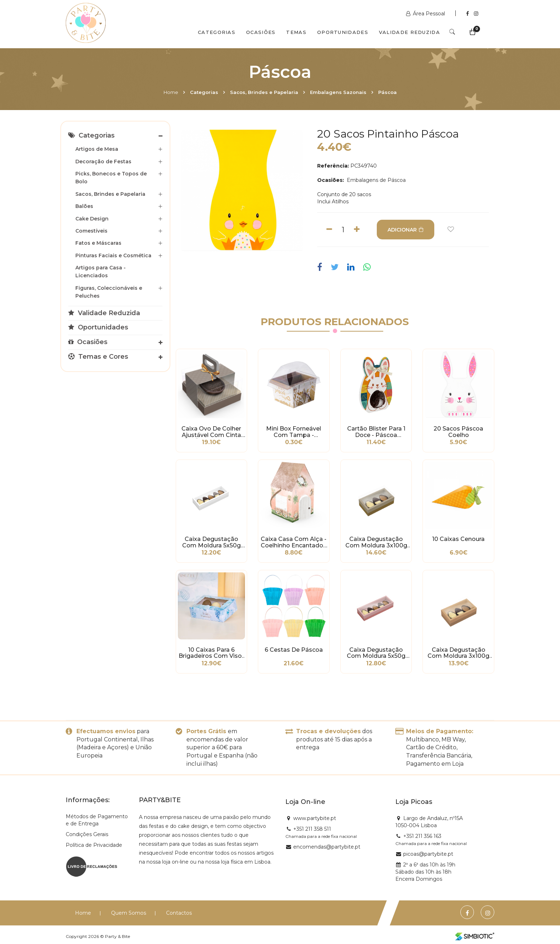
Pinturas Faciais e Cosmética (113, 255)
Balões (84, 206)
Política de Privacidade (94, 845)
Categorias (217, 32)
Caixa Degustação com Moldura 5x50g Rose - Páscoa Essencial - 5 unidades (376, 653)
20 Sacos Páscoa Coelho (458, 432)
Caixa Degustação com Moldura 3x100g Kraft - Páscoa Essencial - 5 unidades (458, 653)
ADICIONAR (406, 230)
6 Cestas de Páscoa (294, 650)
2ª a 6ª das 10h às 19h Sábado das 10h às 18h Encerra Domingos (425, 872)
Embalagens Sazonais (338, 92)
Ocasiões (261, 32)
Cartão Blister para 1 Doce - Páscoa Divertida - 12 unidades (376, 432)
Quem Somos (129, 913)
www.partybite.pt (315, 818)
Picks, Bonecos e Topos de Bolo (111, 178)
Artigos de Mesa (97, 149)
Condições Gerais (87, 834)
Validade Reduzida (409, 32)
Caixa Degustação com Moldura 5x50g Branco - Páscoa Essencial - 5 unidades (211, 542)
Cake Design (92, 219)
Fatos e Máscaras (98, 243)
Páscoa (387, 92)
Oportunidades (343, 32)
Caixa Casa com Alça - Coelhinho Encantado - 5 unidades (294, 542)
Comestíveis (91, 231)
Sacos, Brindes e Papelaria (264, 92)
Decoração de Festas (103, 162)
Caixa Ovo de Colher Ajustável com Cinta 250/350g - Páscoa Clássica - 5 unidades (211, 432)
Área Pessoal (426, 14)
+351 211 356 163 (422, 836)
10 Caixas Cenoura (458, 539)
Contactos (179, 913)
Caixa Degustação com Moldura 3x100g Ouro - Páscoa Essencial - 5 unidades (376, 542)
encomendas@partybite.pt (327, 847)
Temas (296, 32)
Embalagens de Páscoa (376, 180)
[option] (242, 191)
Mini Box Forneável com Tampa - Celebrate (294, 432)
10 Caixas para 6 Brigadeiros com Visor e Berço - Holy (211, 653)
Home (171, 92)
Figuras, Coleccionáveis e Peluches (109, 292)
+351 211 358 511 (312, 829)
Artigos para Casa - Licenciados (101, 272)
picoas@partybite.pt (428, 854)
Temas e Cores (98, 357)
